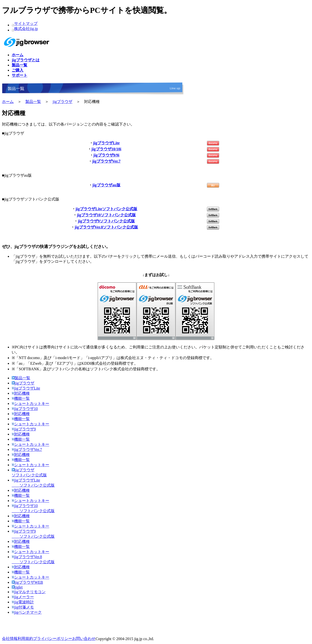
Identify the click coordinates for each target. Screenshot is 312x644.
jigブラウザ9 (24, 429)
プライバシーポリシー (53, 639)
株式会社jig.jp (26, 29)
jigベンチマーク (27, 612)
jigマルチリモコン (29, 592)
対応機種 (21, 393)
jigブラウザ (63, 102)
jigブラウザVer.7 (106, 161)
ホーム (8, 102)
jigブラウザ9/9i (106, 155)
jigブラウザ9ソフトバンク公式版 (106, 221)
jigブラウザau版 (106, 185)
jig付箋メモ (23, 607)
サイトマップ (26, 23)
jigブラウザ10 (25, 409)
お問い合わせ (84, 639)
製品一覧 (33, 102)
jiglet (17, 587)
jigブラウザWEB (27, 582)
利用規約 (25, 639)
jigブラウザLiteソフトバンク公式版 (106, 209)
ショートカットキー (30, 404)
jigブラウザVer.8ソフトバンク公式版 (106, 227)
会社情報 (10, 639)
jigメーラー (23, 597)
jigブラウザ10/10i (106, 149)
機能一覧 (21, 398)
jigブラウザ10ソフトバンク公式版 (106, 215)
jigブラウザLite (106, 143)
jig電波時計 (23, 602)
